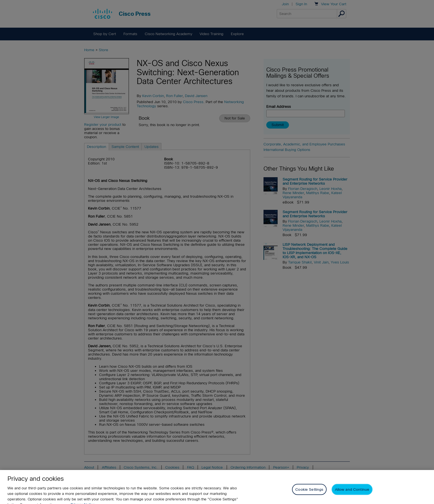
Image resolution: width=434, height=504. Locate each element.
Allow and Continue (352, 493)
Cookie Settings (309, 493)
